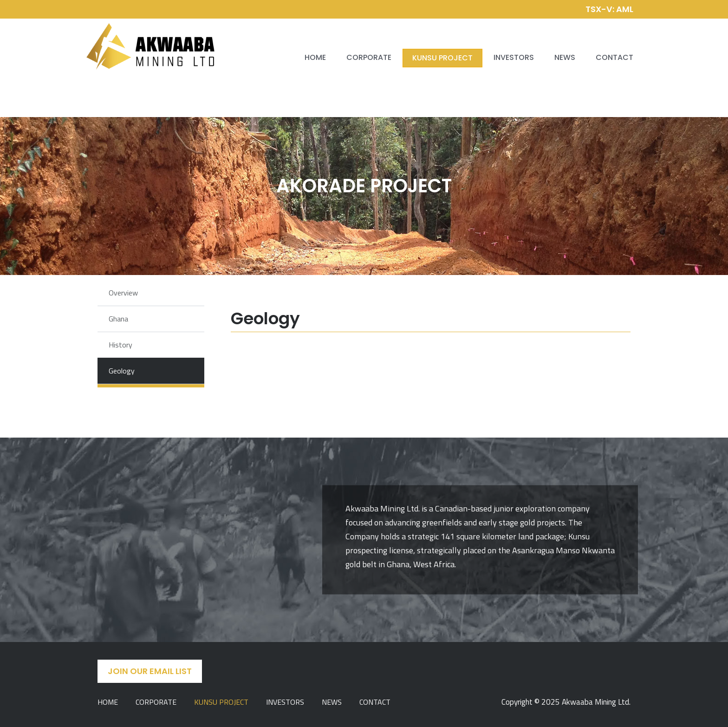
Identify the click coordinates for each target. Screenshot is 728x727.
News (565, 57)
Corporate (369, 57)
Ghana (118, 319)
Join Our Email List (150, 671)
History (120, 345)
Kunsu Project (442, 58)
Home (315, 57)
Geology (122, 371)
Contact (614, 57)
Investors (514, 57)
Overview (123, 293)
